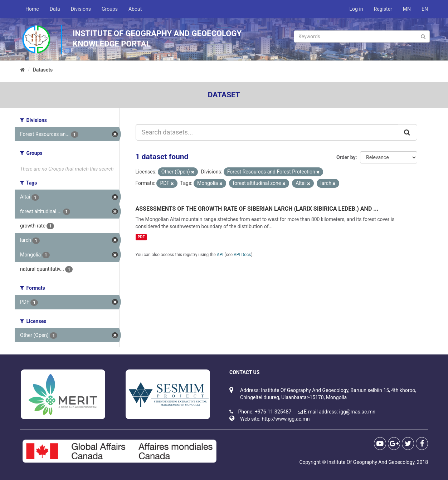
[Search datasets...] (267, 132)
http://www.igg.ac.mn (286, 419)
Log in (356, 9)
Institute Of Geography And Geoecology (371, 462)
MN (407, 9)
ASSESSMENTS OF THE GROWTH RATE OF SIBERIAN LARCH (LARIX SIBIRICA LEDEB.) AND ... (257, 209)
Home (32, 9)
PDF (141, 237)
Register (383, 9)
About (135, 9)
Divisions (81, 9)
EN (425, 9)
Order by (346, 157)
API (220, 255)
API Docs (242, 255)
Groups (110, 9)
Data (55, 9)
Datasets (43, 70)
